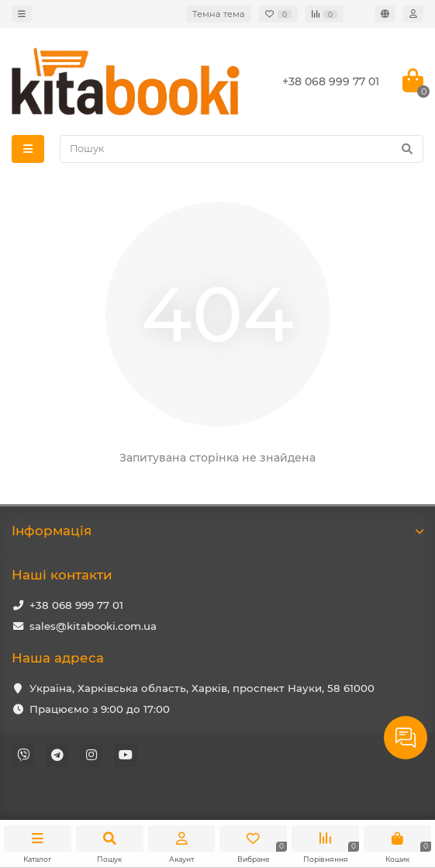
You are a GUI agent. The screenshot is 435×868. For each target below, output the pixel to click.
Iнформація (217, 531)
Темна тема (219, 14)
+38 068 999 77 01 (76, 605)
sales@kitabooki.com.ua (93, 626)
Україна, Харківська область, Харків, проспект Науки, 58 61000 (202, 688)
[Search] (242, 149)
